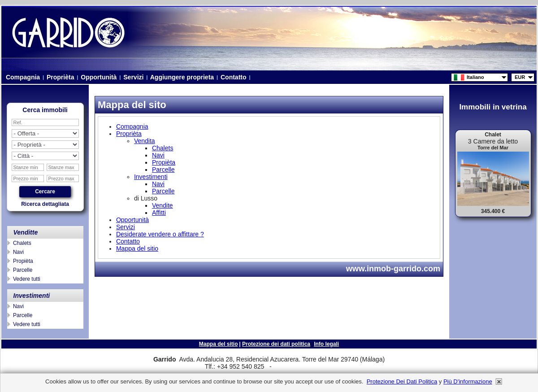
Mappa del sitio (137, 248)
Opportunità (99, 77)
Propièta (23, 261)
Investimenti (32, 296)
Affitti (159, 213)
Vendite (163, 205)
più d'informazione (468, 381)
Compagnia (23, 77)
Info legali (326, 344)
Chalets (22, 243)
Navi (18, 252)
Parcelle (23, 270)
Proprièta (60, 77)
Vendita (145, 141)
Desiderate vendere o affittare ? (160, 234)
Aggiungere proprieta (182, 77)
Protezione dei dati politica (276, 344)
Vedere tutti (27, 279)
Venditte (26, 232)
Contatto (233, 77)
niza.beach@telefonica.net (304, 367)
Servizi (133, 77)
